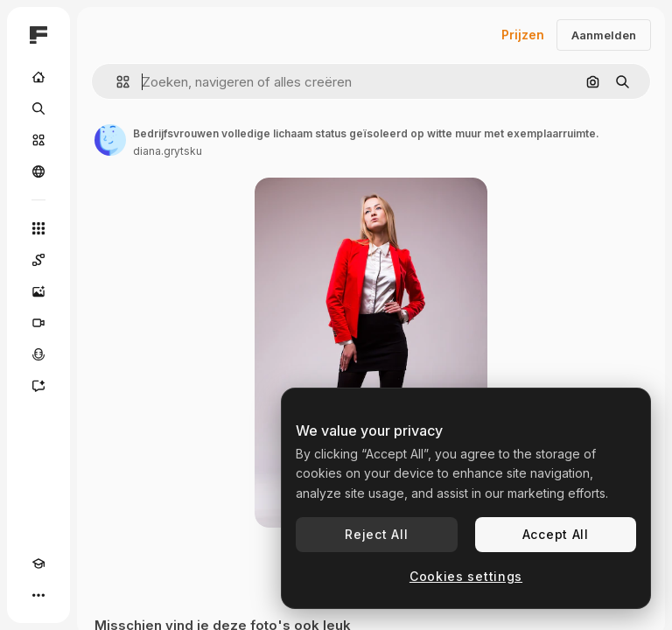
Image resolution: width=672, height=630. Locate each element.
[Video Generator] (38, 323)
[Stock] (38, 140)
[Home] (38, 77)
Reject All (376, 534)
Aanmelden (604, 35)
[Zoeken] (38, 108)
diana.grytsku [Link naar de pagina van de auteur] (168, 151)
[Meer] (38, 595)
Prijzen (523, 35)
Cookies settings (466, 576)
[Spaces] (38, 260)
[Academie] (38, 563)
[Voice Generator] (38, 354)
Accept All (556, 534)
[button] (116, 82)
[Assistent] (38, 386)
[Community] (38, 171)
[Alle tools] (38, 228)
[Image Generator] (38, 291)
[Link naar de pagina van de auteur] (110, 140)
